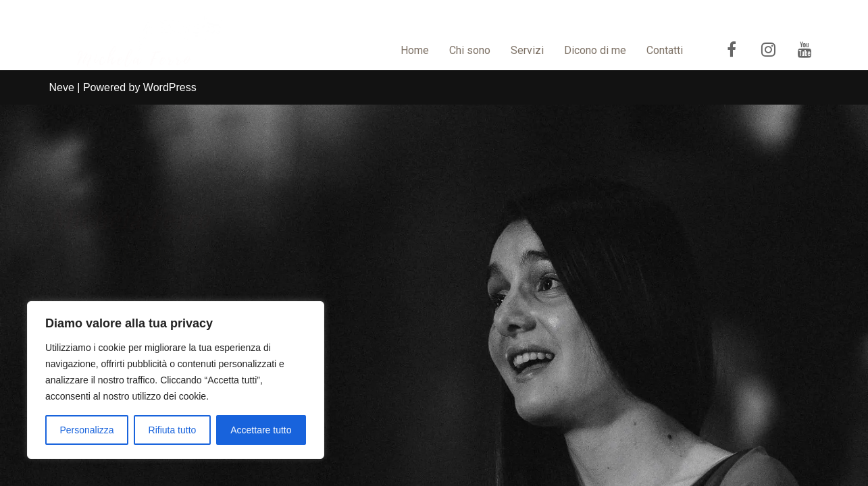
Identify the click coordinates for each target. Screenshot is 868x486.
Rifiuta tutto (173, 430)
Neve (62, 469)
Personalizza (86, 430)
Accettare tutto (261, 430)
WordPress (170, 469)
